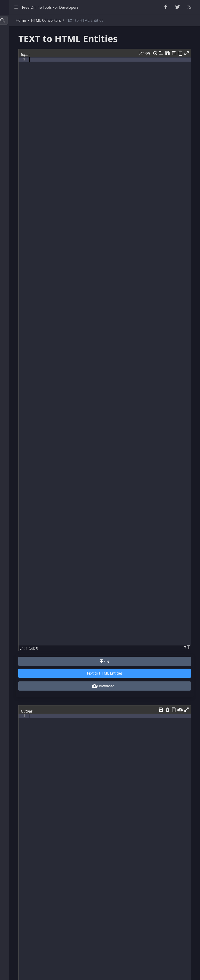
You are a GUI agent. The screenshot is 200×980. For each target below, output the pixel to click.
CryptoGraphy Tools (22, 74)
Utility (11, 166)
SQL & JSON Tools (20, 146)
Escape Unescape (20, 84)
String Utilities (18, 44)
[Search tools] (26, 20)
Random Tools (18, 54)
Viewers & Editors (20, 156)
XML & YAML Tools (21, 136)
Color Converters (20, 187)
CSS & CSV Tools (19, 125)
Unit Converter (18, 177)
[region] (31, 497)
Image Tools (16, 197)
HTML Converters (20, 115)
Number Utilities (20, 64)
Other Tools (15, 207)
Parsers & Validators (23, 105)
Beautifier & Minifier (23, 33)
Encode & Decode (21, 95)
